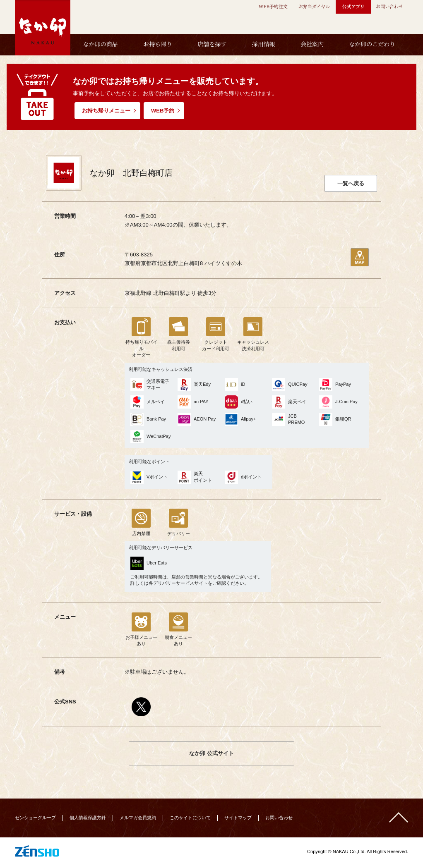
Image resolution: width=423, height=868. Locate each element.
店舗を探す (212, 44)
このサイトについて (190, 818)
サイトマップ (238, 818)
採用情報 (264, 44)
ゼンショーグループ (35, 818)
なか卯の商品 (101, 44)
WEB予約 (163, 111)
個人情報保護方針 (88, 818)
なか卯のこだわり (372, 44)
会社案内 (312, 44)
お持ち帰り (158, 44)
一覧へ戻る (351, 183)
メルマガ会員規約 (138, 818)
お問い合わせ (279, 818)
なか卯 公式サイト (211, 753)
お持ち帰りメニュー (106, 111)
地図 (360, 257)
